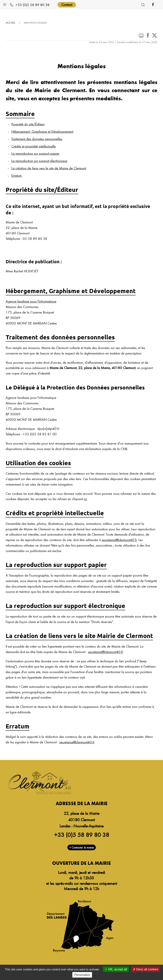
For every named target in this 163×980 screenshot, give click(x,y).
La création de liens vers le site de (49, 168)
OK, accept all (116, 969)
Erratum (17, 175)
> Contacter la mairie (82, 847)
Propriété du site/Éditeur (28, 124)
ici (85, 499)
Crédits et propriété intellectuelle (34, 146)
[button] (5, 4)
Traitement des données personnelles (37, 139)
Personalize (82, 975)
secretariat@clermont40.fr (119, 540)
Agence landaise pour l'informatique (31, 301)
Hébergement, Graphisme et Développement (42, 131)
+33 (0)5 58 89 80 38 (30, 5)
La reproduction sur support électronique (39, 161)
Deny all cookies (146, 969)
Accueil (10, 23)
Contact (67, 4)
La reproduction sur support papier (35, 153)
